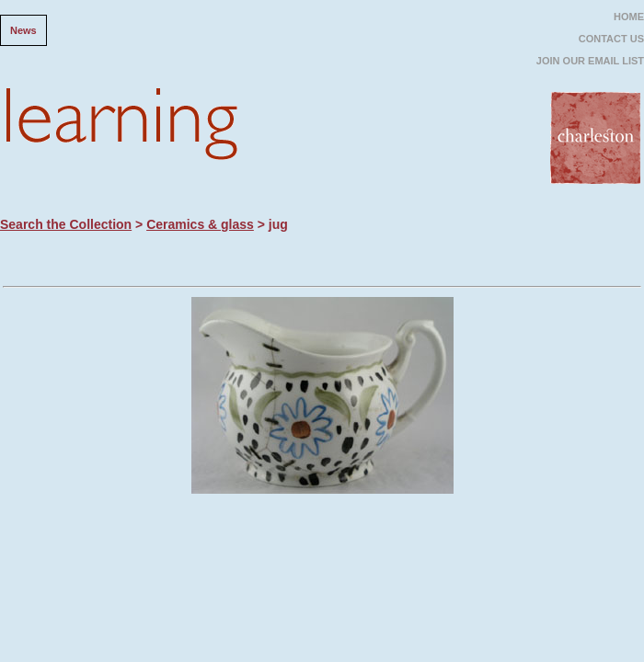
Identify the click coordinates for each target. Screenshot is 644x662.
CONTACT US (611, 39)
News (23, 30)
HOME (629, 17)
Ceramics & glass (200, 224)
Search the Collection (66, 224)
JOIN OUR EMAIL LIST (590, 61)
